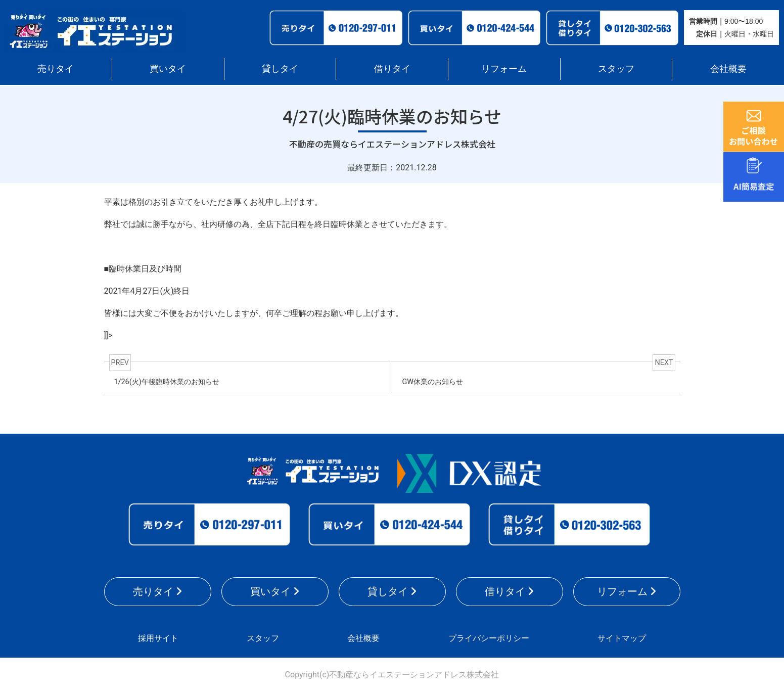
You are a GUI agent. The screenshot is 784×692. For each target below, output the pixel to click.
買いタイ (168, 68)
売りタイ (56, 68)
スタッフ (616, 68)
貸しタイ (280, 68)
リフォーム (504, 68)
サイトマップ (622, 638)
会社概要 (728, 68)
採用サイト (158, 638)
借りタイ (392, 68)
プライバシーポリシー (489, 638)
